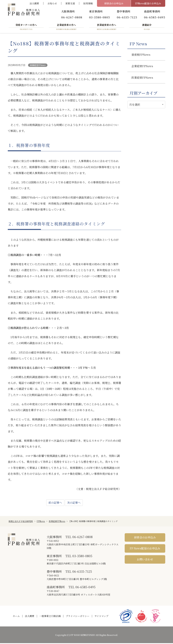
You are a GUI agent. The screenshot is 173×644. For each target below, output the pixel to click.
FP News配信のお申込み (145, 549)
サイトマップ (101, 617)
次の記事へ (74, 503)
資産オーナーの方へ (26, 28)
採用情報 (88, 3)
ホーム (16, 617)
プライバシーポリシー (78, 617)
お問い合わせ (145, 560)
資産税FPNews (141, 55)
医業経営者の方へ (107, 28)
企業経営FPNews (142, 67)
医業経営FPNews (38, 66)
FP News (138, 44)
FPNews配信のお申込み (148, 3)
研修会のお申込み (114, 3)
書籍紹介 (147, 28)
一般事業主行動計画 (50, 617)
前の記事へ (55, 503)
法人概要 (34, 3)
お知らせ (52, 3)
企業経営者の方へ (66, 28)
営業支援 (70, 3)
